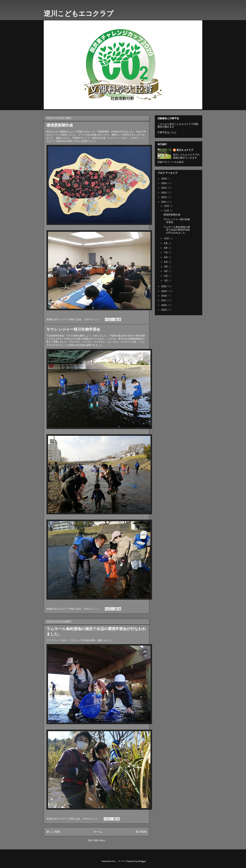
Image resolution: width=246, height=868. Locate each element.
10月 (167, 238)
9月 (166, 243)
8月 (166, 248)
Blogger (142, 861)
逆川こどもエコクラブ (79, 14)
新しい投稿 (53, 832)
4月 (166, 266)
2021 (164, 202)
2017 (164, 300)
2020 (164, 286)
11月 (167, 211)
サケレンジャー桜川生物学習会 (73, 329)
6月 (166, 257)
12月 (167, 206)
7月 (166, 252)
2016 (164, 305)
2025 (164, 183)
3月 (166, 271)
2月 (166, 276)
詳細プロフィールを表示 (171, 162)
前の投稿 (141, 832)
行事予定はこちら (167, 132)
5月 (166, 262)
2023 (164, 193)
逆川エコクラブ (185, 150)
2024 (164, 188)
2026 (164, 179)
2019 (164, 291)
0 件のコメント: (92, 319)
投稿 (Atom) (99, 840)
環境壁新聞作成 (60, 125)
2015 (164, 310)
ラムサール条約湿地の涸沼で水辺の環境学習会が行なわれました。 (177, 230)
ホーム (98, 832)
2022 (164, 197)
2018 (164, 296)
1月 (166, 280)
